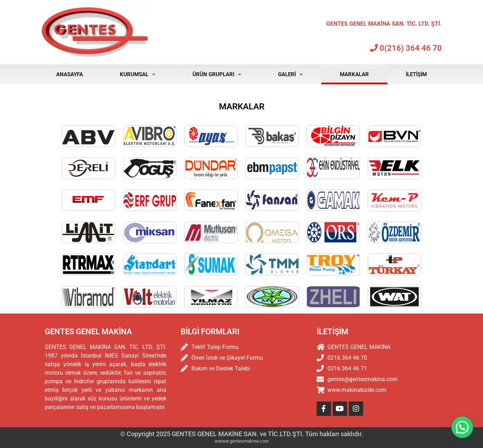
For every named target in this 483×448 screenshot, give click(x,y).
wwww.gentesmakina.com (242, 441)
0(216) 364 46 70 (406, 48)
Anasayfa (70, 74)
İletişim (416, 74)
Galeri (290, 75)
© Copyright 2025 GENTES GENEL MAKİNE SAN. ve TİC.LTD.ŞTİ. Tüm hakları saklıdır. (242, 434)
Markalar (354, 74)
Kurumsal (138, 75)
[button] (462, 427)
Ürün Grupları (217, 75)
